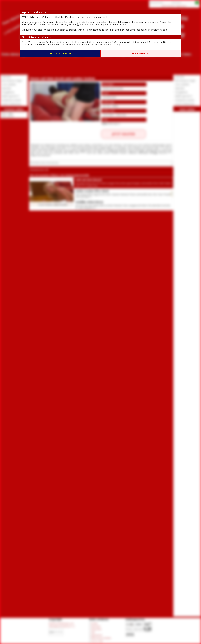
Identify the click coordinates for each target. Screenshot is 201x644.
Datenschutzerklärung (107, 45)
